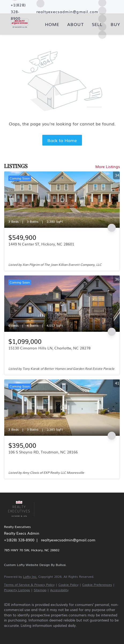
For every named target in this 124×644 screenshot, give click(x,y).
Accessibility (59, 590)
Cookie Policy (68, 585)
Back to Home (62, 140)
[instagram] (102, 10)
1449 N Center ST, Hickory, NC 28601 (41, 244)
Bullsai (61, 565)
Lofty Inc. (30, 576)
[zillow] (28, 633)
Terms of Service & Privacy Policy (29, 585)
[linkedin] (17, 633)
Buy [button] (115, 24)
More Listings (108, 166)
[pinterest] (71, 633)
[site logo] (22, 519)
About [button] (76, 24)
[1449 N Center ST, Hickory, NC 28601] (62, 200)
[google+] (82, 633)
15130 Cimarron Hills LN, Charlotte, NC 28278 (49, 348)
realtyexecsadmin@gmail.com (68, 540)
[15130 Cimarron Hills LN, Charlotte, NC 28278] (62, 304)
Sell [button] (97, 24)
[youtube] (60, 633)
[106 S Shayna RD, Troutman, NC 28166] (62, 408)
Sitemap (40, 590)
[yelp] (39, 633)
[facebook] (7, 633)
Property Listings (17, 590)
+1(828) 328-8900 (19, 540)
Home (52, 24)
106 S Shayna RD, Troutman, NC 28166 (43, 452)
